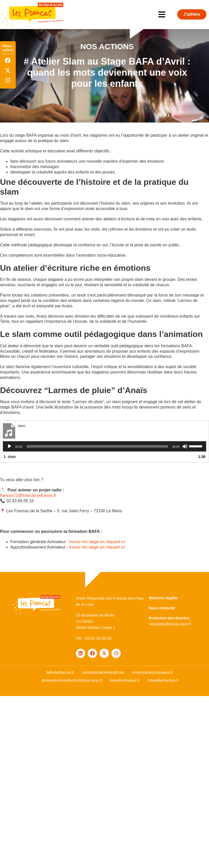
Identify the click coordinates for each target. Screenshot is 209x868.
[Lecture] (10, 446)
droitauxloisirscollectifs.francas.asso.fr (72, 680)
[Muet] (185, 446)
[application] (104, 446)
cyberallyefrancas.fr (163, 680)
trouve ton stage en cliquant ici (97, 542)
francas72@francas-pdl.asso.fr (28, 495)
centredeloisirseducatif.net (103, 672)
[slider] (97, 446)
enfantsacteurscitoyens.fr (153, 672)
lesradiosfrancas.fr (125, 680)
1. (10, 457)
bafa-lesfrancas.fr (60, 672)
